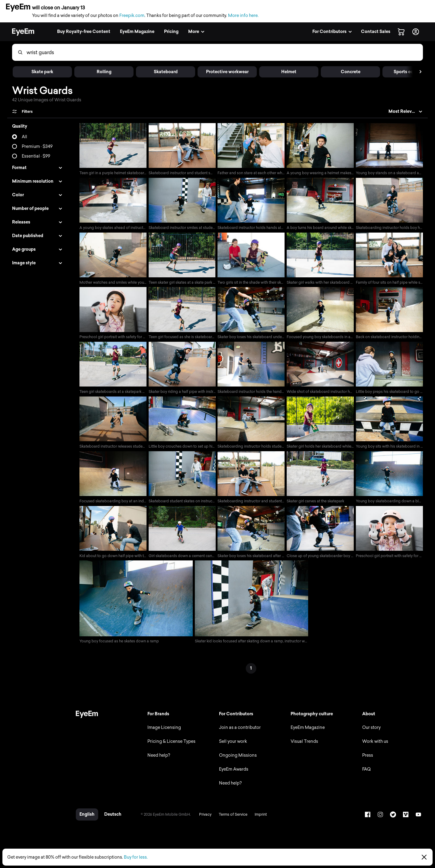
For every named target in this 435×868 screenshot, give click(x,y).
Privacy (203, 817)
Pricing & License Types (170, 744)
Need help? (157, 758)
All (24, 137)
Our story (371, 730)
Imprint (259, 817)
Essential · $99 (36, 156)
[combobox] (224, 52)
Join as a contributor (239, 730)
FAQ (366, 772)
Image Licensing (162, 730)
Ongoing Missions (237, 758)
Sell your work (232, 744)
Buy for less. (136, 857)
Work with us (375, 744)
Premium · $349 (37, 147)
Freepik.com (132, 16)
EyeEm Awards (232, 772)
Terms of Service (231, 817)
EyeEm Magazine (307, 730)
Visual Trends (303, 744)
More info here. (243, 16)
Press (367, 758)
